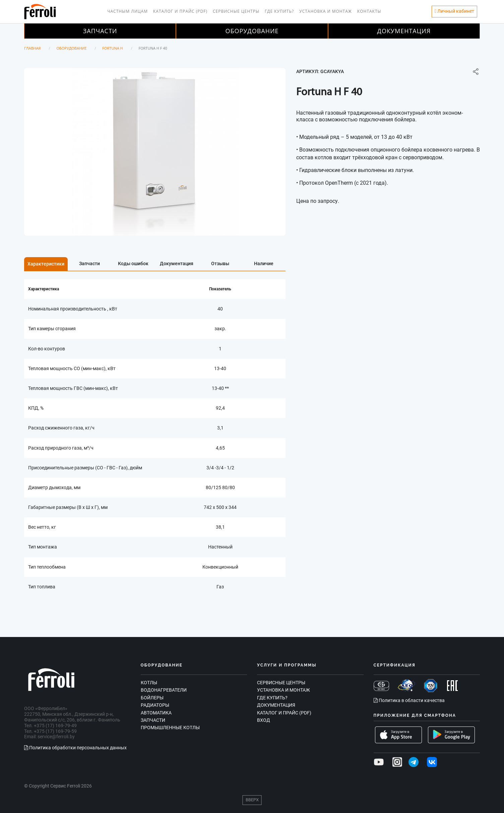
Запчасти (100, 31)
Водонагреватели (164, 690)
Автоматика (156, 713)
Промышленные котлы (170, 728)
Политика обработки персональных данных (75, 748)
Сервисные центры (236, 11)
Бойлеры (152, 698)
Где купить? (279, 11)
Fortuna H (112, 48)
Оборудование (252, 31)
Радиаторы (155, 705)
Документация (404, 31)
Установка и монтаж (326, 11)
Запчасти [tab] (89, 264)
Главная (33, 48)
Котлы (149, 683)
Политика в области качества (409, 700)
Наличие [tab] (264, 264)
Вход (264, 720)
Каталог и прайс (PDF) (180, 11)
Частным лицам (128, 11)
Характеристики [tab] (46, 264)
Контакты (369, 11)
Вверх (252, 800)
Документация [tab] (177, 264)
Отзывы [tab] (220, 264)
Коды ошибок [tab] (133, 264)
